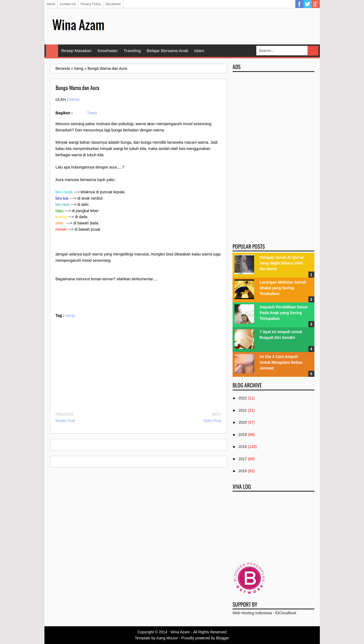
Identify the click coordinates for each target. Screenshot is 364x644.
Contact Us (68, 4)
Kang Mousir (167, 638)
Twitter (308, 4)
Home (52, 51)
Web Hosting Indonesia (252, 613)
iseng (70, 315)
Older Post (212, 421)
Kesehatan (108, 51)
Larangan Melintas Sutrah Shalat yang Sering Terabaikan (283, 288)
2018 (243, 447)
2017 (243, 459)
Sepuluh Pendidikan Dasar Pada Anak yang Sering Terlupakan (284, 313)
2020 (243, 422)
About (51, 4)
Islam (199, 51)
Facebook (299, 4)
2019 (243, 435)
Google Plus (316, 4)
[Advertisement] (215, 26)
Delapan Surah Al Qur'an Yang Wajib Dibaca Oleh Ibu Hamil (282, 263)
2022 (243, 398)
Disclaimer (113, 4)
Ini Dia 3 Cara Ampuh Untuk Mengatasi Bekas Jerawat (281, 362)
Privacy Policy (91, 4)
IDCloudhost (286, 613)
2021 (243, 410)
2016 (243, 471)
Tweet (92, 113)
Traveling (132, 51)
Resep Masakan (76, 51)
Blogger (222, 638)
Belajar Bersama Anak (167, 51)
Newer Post (65, 421)
